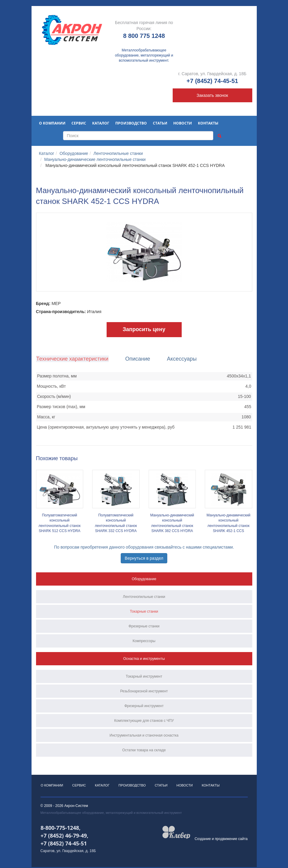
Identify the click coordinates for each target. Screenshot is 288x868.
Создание (203, 840)
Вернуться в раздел (144, 558)
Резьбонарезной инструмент (144, 691)
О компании (52, 123)
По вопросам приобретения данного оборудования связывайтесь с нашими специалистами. (144, 547)
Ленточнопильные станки (118, 153)
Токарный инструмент (144, 676)
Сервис (79, 123)
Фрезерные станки (144, 626)
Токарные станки (144, 611)
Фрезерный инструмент (144, 706)
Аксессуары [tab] (180, 359)
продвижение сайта (231, 840)
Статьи (160, 123)
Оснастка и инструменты (144, 659)
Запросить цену (144, 329)
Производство (131, 123)
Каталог (101, 123)
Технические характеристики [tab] (72, 359)
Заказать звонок (212, 95)
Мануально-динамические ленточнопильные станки (95, 159)
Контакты (208, 123)
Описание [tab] (137, 359)
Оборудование (74, 153)
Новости (183, 123)
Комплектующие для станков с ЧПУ (144, 721)
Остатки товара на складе (144, 750)
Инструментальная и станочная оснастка (144, 735)
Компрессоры (144, 641)
